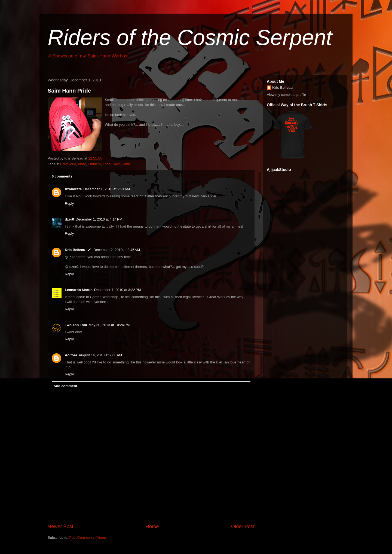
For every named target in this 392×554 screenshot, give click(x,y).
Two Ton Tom (76, 325)
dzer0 (69, 219)
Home (152, 527)
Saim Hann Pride (69, 91)
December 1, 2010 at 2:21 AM (107, 189)
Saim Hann (121, 164)
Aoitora (71, 355)
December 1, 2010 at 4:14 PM (99, 219)
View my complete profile (286, 95)
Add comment (65, 386)
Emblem (94, 164)
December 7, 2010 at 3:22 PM (118, 290)
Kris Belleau (75, 250)
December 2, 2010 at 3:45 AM (117, 250)
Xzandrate (73, 189)
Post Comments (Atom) (88, 538)
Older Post (243, 527)
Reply (69, 203)
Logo (107, 164)
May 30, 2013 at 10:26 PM (109, 325)
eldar (82, 164)
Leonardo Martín (79, 290)
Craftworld (68, 164)
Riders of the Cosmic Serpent (190, 37)
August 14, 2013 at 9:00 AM (101, 355)
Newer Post (60, 527)
